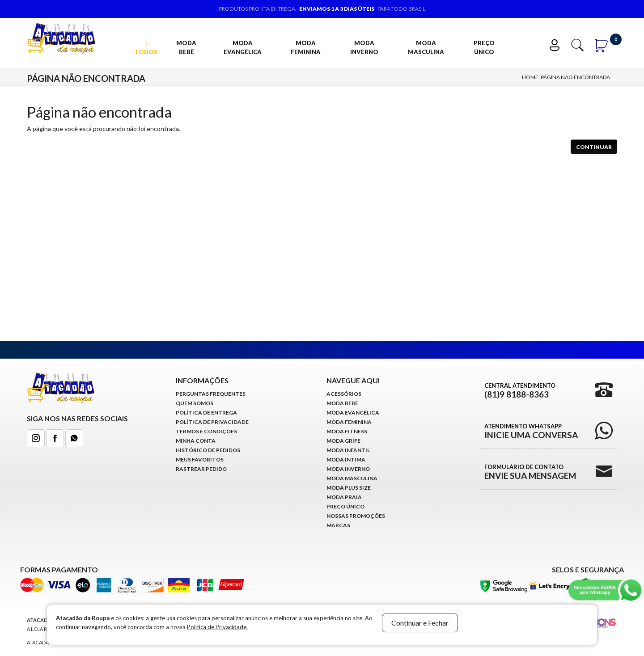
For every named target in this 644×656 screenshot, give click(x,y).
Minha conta (196, 441)
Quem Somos (195, 403)
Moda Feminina (306, 47)
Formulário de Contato (530, 472)
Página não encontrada (575, 77)
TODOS (146, 48)
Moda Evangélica (243, 47)
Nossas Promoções (356, 516)
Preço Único (484, 47)
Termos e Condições (206, 431)
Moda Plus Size (349, 488)
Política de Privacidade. (217, 627)
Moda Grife (343, 441)
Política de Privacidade (212, 422)
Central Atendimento (520, 390)
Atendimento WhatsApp (531, 431)
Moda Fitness (347, 431)
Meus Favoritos (200, 459)
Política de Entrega (206, 413)
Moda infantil (348, 450)
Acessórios (344, 394)
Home (530, 77)
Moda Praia (344, 497)
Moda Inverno (364, 47)
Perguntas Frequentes (211, 394)
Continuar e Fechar (420, 623)
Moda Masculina (426, 47)
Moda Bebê (186, 47)
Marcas (338, 525)
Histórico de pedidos (208, 450)
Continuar (594, 147)
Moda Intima (346, 459)
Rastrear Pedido (201, 469)
